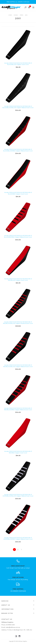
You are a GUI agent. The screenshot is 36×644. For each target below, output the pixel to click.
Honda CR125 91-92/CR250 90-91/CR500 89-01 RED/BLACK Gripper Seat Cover (18, 280)
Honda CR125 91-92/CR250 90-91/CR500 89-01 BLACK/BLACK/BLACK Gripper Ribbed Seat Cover (18, 107)
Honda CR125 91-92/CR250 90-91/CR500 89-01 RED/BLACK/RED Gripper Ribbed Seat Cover (18, 409)
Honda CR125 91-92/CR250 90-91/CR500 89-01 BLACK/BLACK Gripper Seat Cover (18, 64)
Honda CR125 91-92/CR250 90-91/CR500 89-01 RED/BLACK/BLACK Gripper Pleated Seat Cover (18, 323)
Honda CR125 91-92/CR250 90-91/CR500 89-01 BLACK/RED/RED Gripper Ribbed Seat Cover (18, 236)
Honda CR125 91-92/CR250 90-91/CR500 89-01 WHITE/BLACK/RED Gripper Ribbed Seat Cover (18, 538)
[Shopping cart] (29, 7)
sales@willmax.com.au (13, 627)
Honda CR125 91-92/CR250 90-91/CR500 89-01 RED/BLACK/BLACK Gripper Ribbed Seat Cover (18, 366)
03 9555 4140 (10, 625)
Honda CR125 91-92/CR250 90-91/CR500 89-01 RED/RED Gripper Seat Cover (18, 452)
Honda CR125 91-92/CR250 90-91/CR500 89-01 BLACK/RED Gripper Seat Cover (18, 193)
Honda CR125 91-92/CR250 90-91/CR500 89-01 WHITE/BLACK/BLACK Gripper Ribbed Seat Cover (18, 495)
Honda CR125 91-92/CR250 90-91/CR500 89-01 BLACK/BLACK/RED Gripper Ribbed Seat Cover (18, 150)
